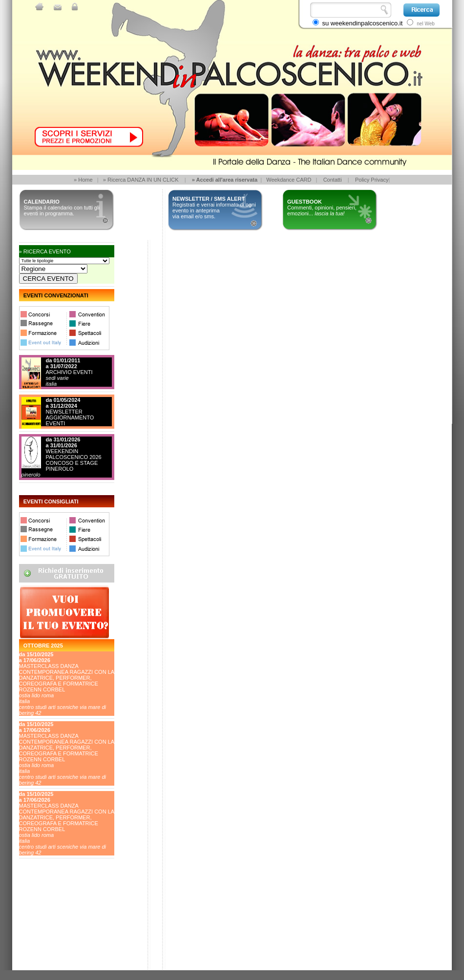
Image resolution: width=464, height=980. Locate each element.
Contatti (333, 180)
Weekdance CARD (289, 180)
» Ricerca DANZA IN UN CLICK (141, 180)
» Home (83, 180)
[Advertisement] (63, 934)
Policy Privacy (372, 180)
